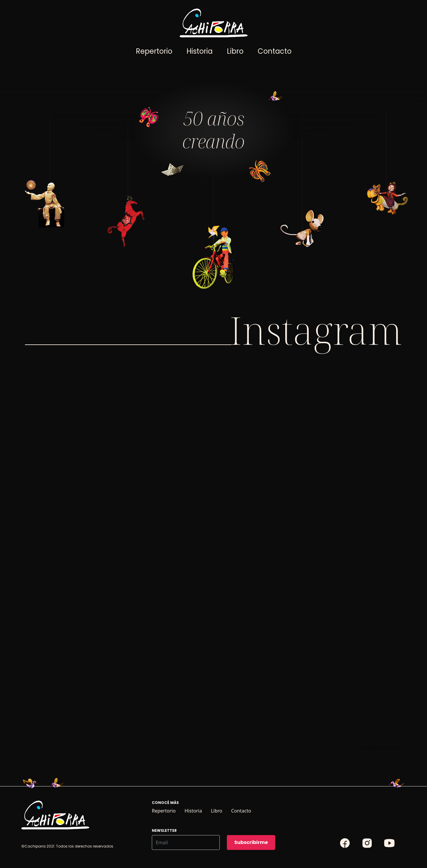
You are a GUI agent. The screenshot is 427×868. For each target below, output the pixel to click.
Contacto (275, 51)
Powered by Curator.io (377, 747)
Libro (235, 51)
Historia (200, 51)
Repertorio (154, 51)
